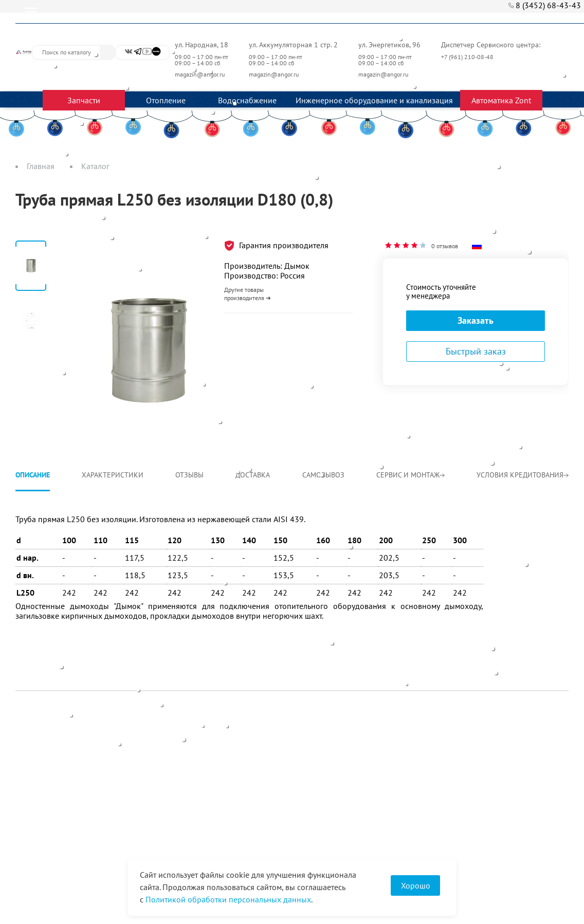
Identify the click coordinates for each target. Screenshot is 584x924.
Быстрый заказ (476, 351)
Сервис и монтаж (410, 475)
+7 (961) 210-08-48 (468, 57)
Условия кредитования (523, 475)
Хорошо (416, 885)
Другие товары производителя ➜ (248, 294)
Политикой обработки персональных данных (228, 899)
